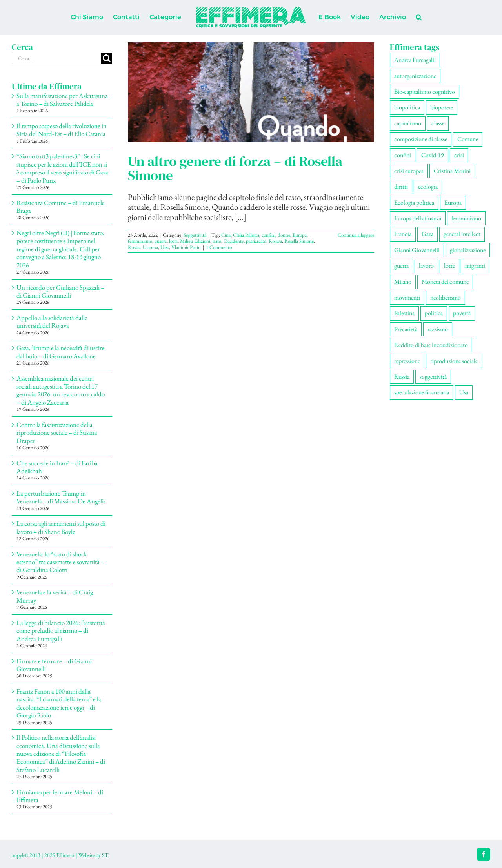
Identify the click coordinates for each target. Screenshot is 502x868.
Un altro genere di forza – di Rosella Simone (235, 168)
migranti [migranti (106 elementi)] (475, 266)
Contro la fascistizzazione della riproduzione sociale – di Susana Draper (57, 433)
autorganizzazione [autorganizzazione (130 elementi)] (415, 76)
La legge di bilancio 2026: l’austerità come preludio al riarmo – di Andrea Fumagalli (61, 631)
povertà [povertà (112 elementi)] (462, 313)
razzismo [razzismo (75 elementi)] (438, 329)
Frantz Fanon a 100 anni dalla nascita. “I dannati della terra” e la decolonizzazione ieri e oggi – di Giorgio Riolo (59, 703)
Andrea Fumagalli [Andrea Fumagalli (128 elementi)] (415, 60)
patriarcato (256, 241)
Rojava (275, 241)
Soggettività (195, 235)
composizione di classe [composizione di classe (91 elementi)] (421, 139)
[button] (419, 17)
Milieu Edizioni (195, 241)
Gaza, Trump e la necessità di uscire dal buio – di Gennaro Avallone (61, 352)
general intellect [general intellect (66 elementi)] (462, 234)
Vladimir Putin (186, 247)
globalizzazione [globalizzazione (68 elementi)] (468, 250)
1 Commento (219, 247)
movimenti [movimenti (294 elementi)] (407, 297)
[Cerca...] (56, 58)
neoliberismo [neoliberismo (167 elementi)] (446, 297)
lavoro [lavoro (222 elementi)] (426, 266)
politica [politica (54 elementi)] (434, 313)
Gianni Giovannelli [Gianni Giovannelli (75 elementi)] (417, 250)
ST (105, 855)
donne (284, 235)
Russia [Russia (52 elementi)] (402, 377)
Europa (300, 235)
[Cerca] (106, 58)
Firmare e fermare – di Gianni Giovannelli (54, 665)
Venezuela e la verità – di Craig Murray (55, 596)
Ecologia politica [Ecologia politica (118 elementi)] (414, 202)
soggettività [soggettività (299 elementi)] (433, 377)
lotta (173, 241)
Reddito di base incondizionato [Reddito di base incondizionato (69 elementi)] (431, 345)
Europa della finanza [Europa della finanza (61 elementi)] (418, 218)
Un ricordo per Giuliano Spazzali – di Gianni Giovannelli (60, 291)
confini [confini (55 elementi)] (403, 155)
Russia (134, 247)
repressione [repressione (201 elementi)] (407, 361)
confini (268, 235)
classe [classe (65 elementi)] (438, 123)
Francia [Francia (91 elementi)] (403, 234)
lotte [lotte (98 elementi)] (449, 266)
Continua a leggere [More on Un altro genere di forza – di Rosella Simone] (356, 235)
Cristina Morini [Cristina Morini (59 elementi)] (452, 171)
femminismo (140, 241)
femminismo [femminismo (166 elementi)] (466, 218)
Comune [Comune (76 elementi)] (468, 139)
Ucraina (150, 247)
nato (217, 241)
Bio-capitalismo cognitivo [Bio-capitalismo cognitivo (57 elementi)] (425, 92)
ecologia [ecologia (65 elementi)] (428, 186)
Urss (165, 247)
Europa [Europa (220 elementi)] (453, 202)
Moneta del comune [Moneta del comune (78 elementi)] (445, 282)
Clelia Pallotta (246, 235)
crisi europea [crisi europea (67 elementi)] (409, 171)
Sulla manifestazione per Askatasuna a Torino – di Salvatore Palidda (62, 100)
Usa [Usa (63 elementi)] (464, 392)
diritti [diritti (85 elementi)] (401, 186)
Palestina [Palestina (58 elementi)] (404, 313)
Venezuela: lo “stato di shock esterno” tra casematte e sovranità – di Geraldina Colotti (60, 562)
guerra (161, 241)
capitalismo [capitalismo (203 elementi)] (408, 123)
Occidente (234, 241)
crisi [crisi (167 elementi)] (459, 155)
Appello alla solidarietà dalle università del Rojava (52, 321)
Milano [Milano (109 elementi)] (403, 282)
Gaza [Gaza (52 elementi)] (427, 234)
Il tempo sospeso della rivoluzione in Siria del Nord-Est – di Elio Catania (62, 130)
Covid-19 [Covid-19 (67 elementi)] (433, 155)
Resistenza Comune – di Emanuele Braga (61, 207)
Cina (226, 235)
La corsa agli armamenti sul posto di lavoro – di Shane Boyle (61, 527)
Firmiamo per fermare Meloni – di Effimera (60, 796)
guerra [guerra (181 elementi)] (401, 266)
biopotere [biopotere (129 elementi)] (442, 107)
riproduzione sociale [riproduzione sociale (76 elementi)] (454, 361)
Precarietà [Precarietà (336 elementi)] (406, 329)
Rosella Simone (299, 241)
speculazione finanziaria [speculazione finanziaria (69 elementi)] (422, 392)
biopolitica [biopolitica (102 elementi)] (407, 107)
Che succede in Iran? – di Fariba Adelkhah (57, 467)
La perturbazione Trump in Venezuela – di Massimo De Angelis (61, 497)
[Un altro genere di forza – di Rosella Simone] (251, 92)
